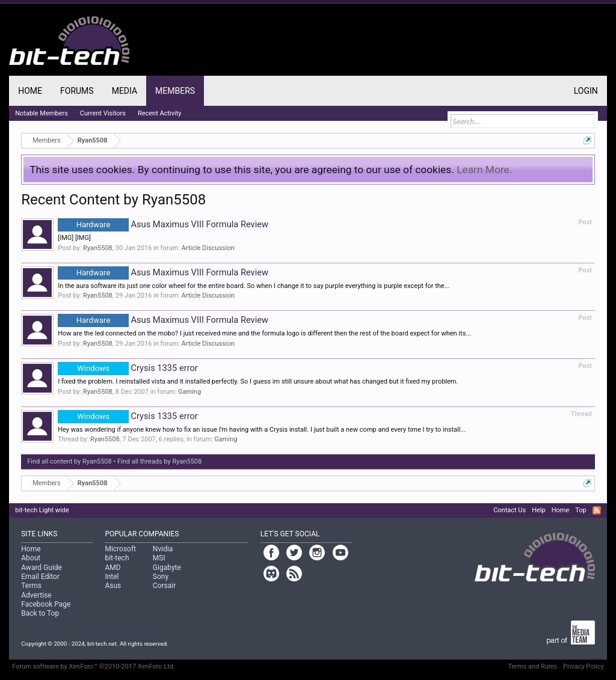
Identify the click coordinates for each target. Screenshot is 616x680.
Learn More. (484, 170)
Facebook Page (46, 604)
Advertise (36, 595)
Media (125, 91)
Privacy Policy (584, 666)
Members (175, 91)
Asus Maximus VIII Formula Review (163, 224)
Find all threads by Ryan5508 (159, 461)
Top (581, 510)
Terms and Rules (532, 666)
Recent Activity (160, 113)
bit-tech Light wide (42, 510)
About (31, 558)
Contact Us (510, 510)
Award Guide (42, 568)
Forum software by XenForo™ (94, 666)
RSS (597, 510)
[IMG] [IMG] (74, 238)
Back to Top (40, 613)
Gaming (189, 392)
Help (539, 510)
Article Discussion (208, 248)
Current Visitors (103, 113)
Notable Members (42, 113)
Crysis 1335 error (128, 368)
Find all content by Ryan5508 (69, 461)
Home (30, 91)
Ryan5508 (98, 248)
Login (586, 91)
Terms (31, 586)
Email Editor (40, 577)
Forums (77, 91)
